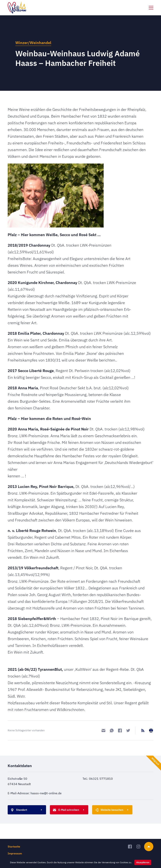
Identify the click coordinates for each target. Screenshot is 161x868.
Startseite (14, 847)
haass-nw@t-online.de (46, 793)
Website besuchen (108, 810)
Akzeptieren (143, 862)
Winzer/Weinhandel (33, 43)
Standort (18, 810)
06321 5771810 (101, 779)
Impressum (15, 853)
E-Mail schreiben (65, 810)
